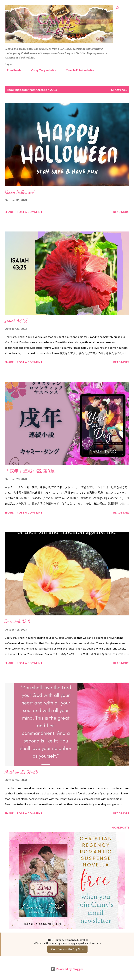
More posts (120, 827)
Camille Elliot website (78, 70)
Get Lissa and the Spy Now (67, 949)
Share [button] (9, 212)
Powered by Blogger (67, 969)
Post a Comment (30, 212)
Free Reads (12, 70)
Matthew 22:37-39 (21, 772)
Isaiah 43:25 (16, 321)
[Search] (118, 7)
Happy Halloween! (19, 192)
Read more (121, 212)
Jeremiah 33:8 (17, 622)
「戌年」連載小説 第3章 (30, 471)
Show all (119, 90)
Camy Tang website (41, 70)
